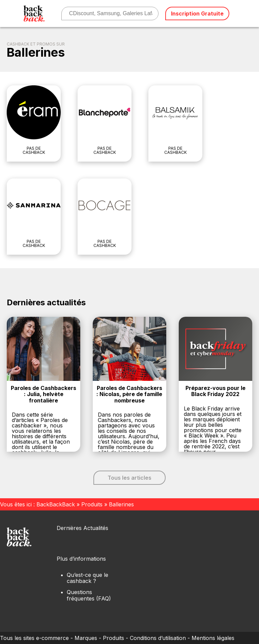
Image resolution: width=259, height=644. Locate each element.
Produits (92, 504)
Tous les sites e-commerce (34, 638)
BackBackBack (56, 504)
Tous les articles (129, 478)
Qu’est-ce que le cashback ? (88, 578)
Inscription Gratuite (197, 13)
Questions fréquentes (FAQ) (89, 595)
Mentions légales (213, 638)
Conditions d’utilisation (158, 638)
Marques (86, 638)
